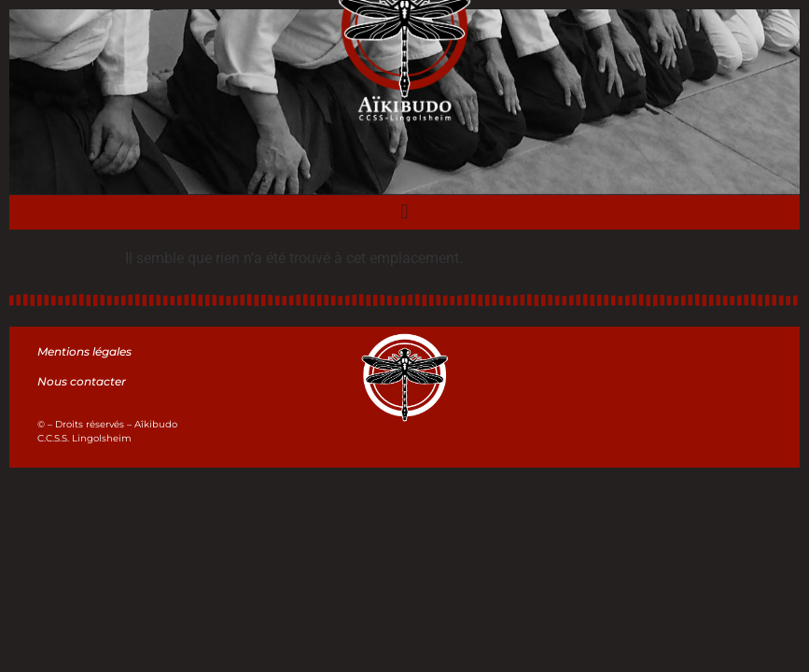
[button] (404, 212)
